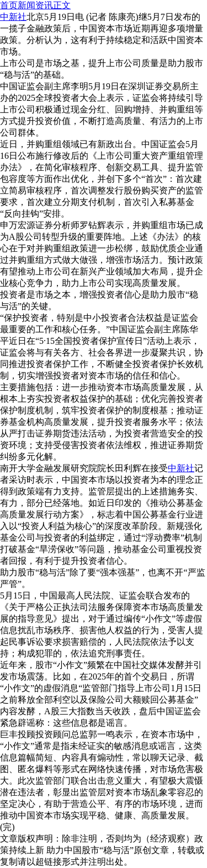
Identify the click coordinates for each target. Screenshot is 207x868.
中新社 (181, 468)
